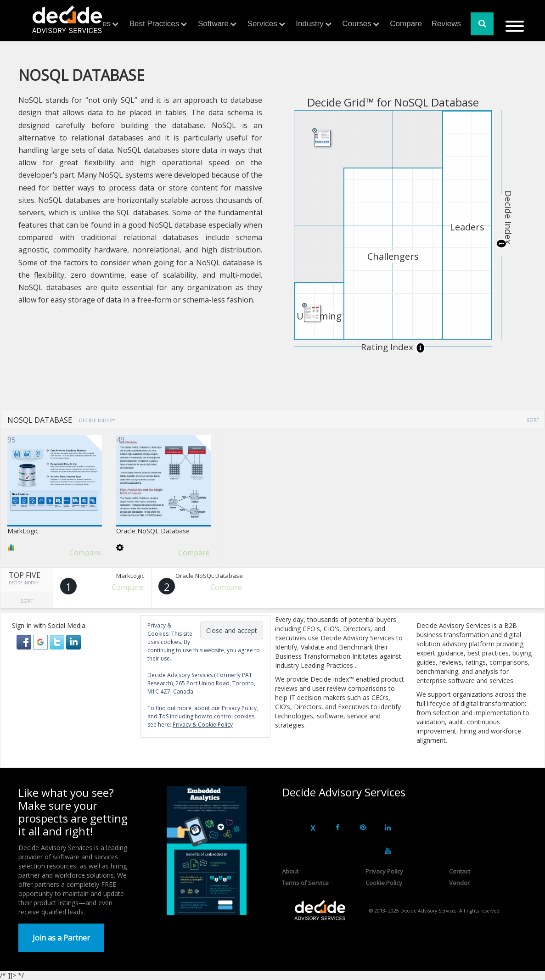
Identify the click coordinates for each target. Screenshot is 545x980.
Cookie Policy (384, 883)
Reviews (446, 24)
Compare (406, 24)
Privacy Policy (384, 871)
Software (213, 24)
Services (262, 24)
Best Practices (155, 24)
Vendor (459, 883)
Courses (357, 24)
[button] (25, 641)
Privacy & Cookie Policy (203, 725)
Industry (309, 24)
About (290, 871)
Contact (460, 871)
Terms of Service (305, 883)
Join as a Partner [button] (61, 938)
